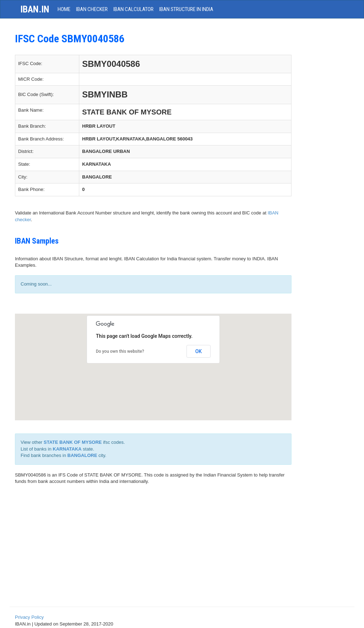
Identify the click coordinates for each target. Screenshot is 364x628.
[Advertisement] (182, 549)
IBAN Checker (92, 9)
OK (199, 351)
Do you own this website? (120, 351)
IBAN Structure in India (186, 9)
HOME (64, 9)
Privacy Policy (29, 617)
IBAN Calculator (133, 9)
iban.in (35, 9)
